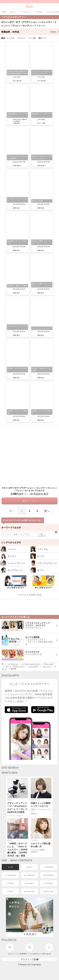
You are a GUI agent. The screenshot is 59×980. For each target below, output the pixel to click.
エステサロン (49, 883)
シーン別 (32, 38)
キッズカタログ (29, 875)
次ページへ (30, 501)
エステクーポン (49, 891)
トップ (10, 867)
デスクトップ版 (30, 959)
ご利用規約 (22, 954)
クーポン (10, 891)
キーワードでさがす (11, 528)
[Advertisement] (29, 456)
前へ (12, 511)
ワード (43, 38)
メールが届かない (34, 954)
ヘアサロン (10, 883)
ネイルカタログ (49, 875)
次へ (47, 511)
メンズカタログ (10, 875)
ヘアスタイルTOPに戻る (29, 595)
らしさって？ (13, 954)
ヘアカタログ (49, 867)
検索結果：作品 (30, 32)
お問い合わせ (46, 954)
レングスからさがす (11, 542)
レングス (11, 38)
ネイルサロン (29, 883)
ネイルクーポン (29, 891)
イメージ (22, 38)
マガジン (29, 867)
